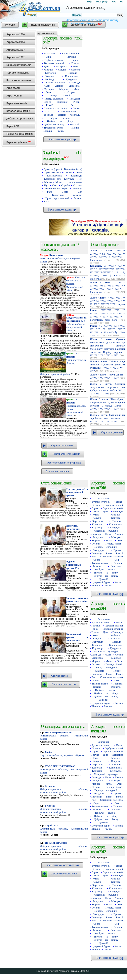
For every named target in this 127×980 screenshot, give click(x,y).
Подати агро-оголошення (66, 454)
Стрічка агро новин (112, 432)
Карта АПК (13, 126)
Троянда (48, 115)
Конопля (50, 76)
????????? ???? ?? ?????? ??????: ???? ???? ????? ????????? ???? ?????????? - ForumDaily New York (108, 315)
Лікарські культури (55, 82)
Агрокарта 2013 (16, 50)
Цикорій (75, 124)
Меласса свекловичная (69, 182)
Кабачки (48, 70)
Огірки (71, 92)
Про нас (41, 971)
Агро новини (14, 96)
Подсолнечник (52, 188)
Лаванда (75, 82)
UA (114, 2)
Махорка (49, 89)
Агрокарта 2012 (16, 57)
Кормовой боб (52, 179)
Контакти (51, 971)
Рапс (50, 192)
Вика (48, 57)
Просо (47, 102)
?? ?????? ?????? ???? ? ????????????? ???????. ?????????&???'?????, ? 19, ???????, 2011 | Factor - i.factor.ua (108, 272)
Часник (75, 128)
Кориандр (76, 176)
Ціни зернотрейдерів (19, 65)
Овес (49, 92)
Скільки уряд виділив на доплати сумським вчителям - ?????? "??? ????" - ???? (108, 366)
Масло (48, 182)
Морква (64, 89)
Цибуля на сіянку (54, 124)
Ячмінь (60, 131)
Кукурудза (72, 79)
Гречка (75, 63)
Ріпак (76, 102)
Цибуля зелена (59, 118)
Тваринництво (69, 111)
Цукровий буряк (54, 128)
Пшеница (77, 188)
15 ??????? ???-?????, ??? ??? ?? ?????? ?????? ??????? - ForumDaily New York (108, 331)
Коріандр (50, 79)
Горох (75, 60)
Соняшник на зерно (55, 108)
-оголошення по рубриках (63, 463)
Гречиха (68, 172)
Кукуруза (69, 179)
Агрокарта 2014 (16, 42)
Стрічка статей (60, 676)
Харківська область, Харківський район (62, 754)
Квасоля (72, 73)
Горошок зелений (54, 63)
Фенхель (75, 115)
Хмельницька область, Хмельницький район (64, 829)
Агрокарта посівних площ (85, 7)
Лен (80, 179)
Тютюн (61, 115)
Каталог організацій (18, 111)
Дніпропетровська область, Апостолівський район (64, 789)
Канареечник (54, 176)
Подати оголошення (43, 25)
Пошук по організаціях (20, 134)
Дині (47, 66)
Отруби (66, 185)
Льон (47, 86)
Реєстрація (102, 2)
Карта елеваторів (17, 103)
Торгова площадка (17, 73)
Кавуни (62, 70)
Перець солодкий (54, 99)
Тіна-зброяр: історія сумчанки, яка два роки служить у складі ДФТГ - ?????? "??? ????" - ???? (108, 404)
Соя (47, 111)
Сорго (76, 108)
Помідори (74, 99)
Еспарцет (61, 66)
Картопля (50, 73)
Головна (10, 25)
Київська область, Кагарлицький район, (76, 324)
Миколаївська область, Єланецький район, (60, 258)
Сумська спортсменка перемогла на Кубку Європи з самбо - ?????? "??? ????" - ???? (108, 389)
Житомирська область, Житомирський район (64, 769)
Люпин (59, 86)
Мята (77, 89)
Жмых (47, 201)
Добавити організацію (20, 119)
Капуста (75, 70)
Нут (46, 185)
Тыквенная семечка (67, 195)
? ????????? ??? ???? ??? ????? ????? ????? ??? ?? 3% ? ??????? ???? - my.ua (108, 301)
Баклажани (50, 53)
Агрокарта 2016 (16, 34)
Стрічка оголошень (62, 445)
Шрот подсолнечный (57, 198)
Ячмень (78, 198)
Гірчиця (71, 57)
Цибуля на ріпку (60, 121)
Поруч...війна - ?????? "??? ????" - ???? (108, 376)
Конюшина (71, 76)
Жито (76, 66)
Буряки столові (71, 53)
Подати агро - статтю (64, 684)
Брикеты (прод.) (53, 169)
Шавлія (48, 131)
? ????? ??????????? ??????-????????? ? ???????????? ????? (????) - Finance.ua (108, 287)
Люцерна (74, 86)
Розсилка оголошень (19, 80)
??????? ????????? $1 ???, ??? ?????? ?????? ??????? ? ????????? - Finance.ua (108, 255)
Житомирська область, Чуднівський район (64, 736)
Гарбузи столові (54, 60)
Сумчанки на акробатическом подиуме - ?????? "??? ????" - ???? (108, 418)
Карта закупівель (19, 142)
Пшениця (62, 102)
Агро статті (13, 88)
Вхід (89, 2)
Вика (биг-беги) (73, 169)
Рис (73, 105)
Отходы (78, 185)
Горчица (57, 172)
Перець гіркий (59, 95)
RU (121, 2)
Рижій (50, 105)
